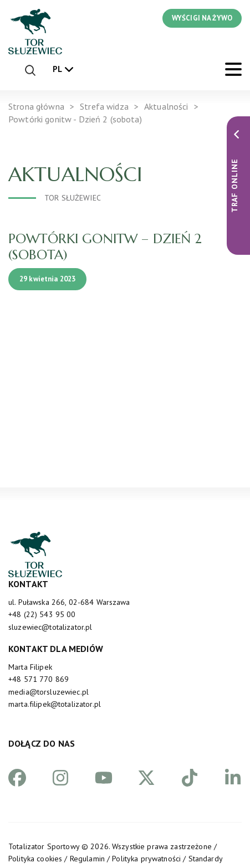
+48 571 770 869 (39, 679)
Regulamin (87, 859)
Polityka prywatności (146, 859)
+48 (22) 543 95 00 (42, 614)
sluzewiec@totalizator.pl (50, 627)
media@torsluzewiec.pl (49, 692)
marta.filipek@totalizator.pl (55, 704)
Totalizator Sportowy (44, 846)
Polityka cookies (35, 859)
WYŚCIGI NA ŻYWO (202, 18)
